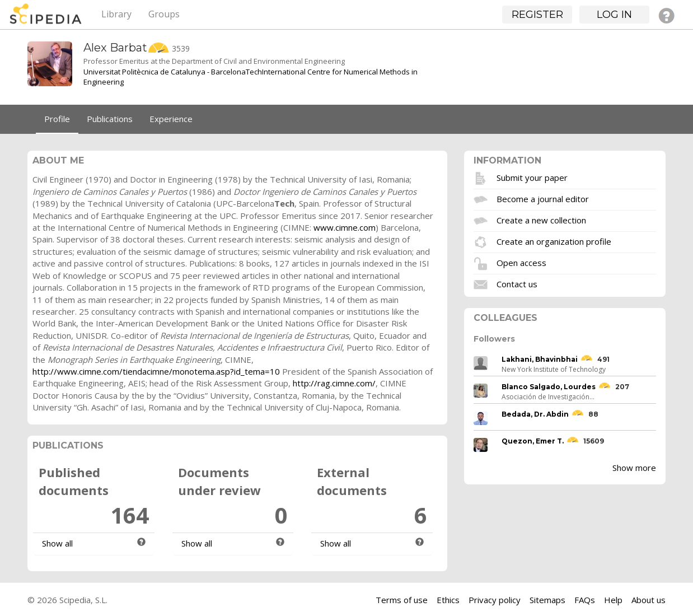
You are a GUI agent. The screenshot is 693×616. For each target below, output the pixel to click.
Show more (634, 468)
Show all (57, 543)
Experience (171, 119)
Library (116, 14)
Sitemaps (547, 600)
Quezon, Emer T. (533, 441)
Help (613, 600)
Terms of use (402, 600)
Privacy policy (495, 600)
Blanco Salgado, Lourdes (549, 387)
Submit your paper (532, 178)
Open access (521, 263)
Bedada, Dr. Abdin (535, 414)
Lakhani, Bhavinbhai (540, 359)
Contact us (517, 284)
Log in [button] (614, 15)
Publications (110, 119)
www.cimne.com (345, 227)
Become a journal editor (543, 199)
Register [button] (537, 15)
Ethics (448, 600)
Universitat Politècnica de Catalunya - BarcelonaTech (173, 72)
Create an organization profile (554, 241)
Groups (164, 14)
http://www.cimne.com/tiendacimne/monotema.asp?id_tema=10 (156, 371)
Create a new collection (541, 220)
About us (648, 600)
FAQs (585, 600)
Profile (57, 119)
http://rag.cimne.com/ (334, 383)
